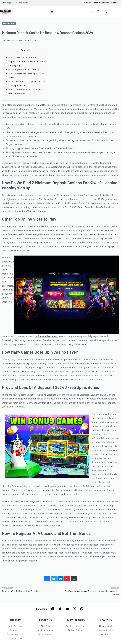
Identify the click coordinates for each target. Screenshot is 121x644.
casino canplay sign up (46, 336)
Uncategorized (9, 23)
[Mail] (74, 579)
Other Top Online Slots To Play (24, 69)
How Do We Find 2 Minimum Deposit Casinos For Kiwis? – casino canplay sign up (27, 61)
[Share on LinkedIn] (60, 579)
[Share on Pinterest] (67, 579)
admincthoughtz (11, 40)
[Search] (93, 12)
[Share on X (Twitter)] (54, 579)
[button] (52, 12)
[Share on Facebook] (47, 579)
